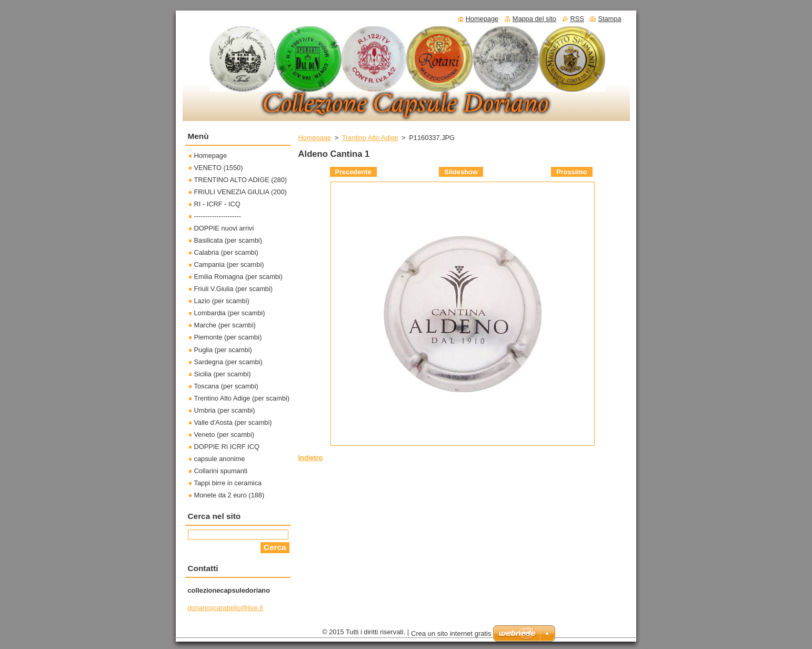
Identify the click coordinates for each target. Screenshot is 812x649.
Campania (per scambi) (229, 264)
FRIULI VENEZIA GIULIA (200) (240, 192)
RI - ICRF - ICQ (217, 204)
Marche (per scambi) (225, 325)
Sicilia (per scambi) (223, 374)
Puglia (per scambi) (223, 350)
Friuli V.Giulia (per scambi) (234, 289)
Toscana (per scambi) (226, 386)
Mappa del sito (534, 19)
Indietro (311, 458)
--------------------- (218, 216)
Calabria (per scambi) (226, 252)
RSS (577, 19)
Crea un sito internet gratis (451, 633)
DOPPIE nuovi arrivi (224, 228)
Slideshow (461, 172)
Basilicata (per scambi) (228, 240)
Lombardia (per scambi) (230, 313)
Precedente (353, 172)
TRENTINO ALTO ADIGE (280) (241, 180)
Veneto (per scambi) (224, 435)
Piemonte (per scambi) (228, 337)
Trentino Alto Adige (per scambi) (242, 398)
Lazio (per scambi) (222, 301)
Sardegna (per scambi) (228, 362)
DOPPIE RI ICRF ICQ (227, 447)
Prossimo (572, 172)
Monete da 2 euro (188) (229, 495)
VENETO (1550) (219, 168)
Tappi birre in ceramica (228, 483)
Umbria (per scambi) (225, 410)
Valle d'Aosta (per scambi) (233, 422)
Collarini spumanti (221, 471)
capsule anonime (220, 459)
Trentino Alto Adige (370, 138)
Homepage (315, 138)
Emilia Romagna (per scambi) (239, 277)
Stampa (609, 19)
